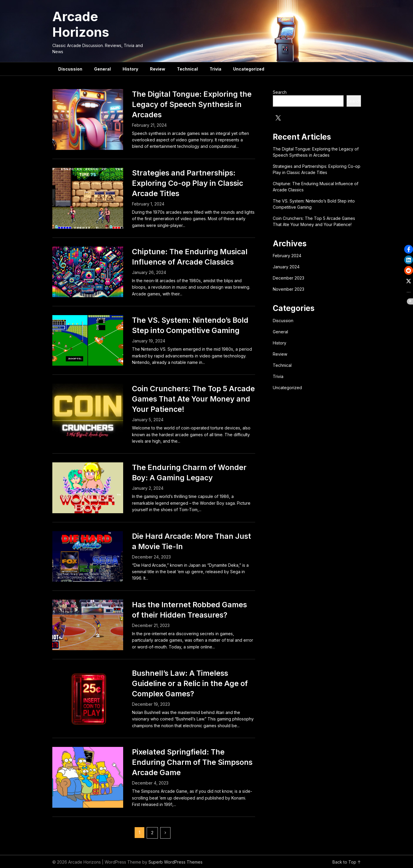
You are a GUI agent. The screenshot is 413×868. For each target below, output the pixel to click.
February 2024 (287, 256)
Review (158, 69)
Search (280, 92)
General (102, 69)
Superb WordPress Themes (175, 862)
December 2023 (289, 278)
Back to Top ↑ (347, 862)
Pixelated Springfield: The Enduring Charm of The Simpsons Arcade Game (192, 762)
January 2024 (286, 267)
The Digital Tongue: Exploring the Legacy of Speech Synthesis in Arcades (192, 104)
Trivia (215, 69)
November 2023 (289, 289)
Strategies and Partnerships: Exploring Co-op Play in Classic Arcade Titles (188, 183)
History (130, 69)
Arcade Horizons (81, 24)
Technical (187, 69)
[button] (409, 249)
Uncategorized (249, 69)
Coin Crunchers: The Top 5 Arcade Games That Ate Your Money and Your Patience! (193, 399)
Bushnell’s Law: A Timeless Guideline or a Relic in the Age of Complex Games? (190, 683)
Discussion (70, 69)
